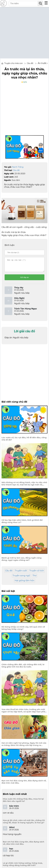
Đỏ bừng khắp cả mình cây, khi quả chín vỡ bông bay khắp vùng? (23, 630)
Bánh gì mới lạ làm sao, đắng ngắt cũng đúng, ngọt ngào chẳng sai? (21, 561)
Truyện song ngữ (21, 578)
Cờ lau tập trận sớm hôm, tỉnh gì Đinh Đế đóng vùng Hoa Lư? (22, 524)
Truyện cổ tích (37, 573)
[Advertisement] (24, 31)
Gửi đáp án (24, 280)
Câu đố (16, 170)
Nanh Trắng (18, 167)
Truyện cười (21, 573)
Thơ (34, 578)
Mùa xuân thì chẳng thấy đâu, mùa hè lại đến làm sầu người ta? (23, 802)
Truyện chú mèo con (14, 63)
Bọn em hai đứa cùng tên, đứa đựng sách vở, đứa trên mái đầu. (24, 784)
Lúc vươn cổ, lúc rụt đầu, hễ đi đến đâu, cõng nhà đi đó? (24, 441)
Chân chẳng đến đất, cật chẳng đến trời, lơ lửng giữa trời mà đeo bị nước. (23, 668)
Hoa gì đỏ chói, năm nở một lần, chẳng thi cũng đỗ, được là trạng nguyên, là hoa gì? (24, 824)
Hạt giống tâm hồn (24, 583)
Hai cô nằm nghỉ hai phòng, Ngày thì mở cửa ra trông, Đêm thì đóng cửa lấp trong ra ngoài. (24, 746)
